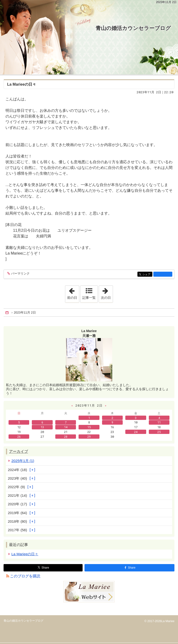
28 (66, 437)
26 (19, 437)
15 (89, 427)
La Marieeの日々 (22, 84)
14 (66, 427)
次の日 (107, 293)
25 (159, 432)
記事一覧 (89, 298)
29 (89, 437)
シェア (147, 274)
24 (136, 432)
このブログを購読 (25, 576)
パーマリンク (20, 274)
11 (159, 422)
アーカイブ (19, 451)
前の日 (73, 293)
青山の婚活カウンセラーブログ (133, 28)
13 (42, 427)
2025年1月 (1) (23, 461)
